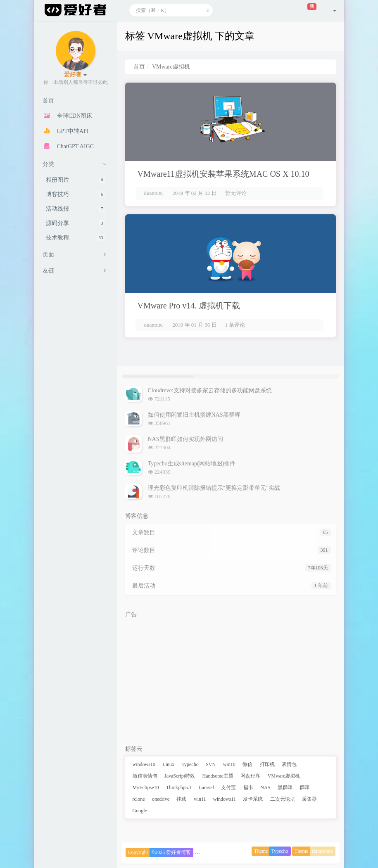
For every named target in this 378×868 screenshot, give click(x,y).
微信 (247, 764)
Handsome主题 (218, 776)
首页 (139, 67)
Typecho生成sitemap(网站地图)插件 (192, 464)
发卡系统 (253, 799)
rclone (139, 799)
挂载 (181, 799)
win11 (200, 799)
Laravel (206, 787)
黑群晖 (285, 787)
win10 (229, 764)
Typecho (190, 764)
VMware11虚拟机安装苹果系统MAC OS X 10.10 (223, 174)
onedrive (161, 799)
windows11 (225, 799)
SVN (211, 764)
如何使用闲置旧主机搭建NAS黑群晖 (194, 415)
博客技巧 (76, 194)
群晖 (304, 787)
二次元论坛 (283, 799)
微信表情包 (145, 776)
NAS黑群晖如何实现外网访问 (185, 439)
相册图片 (76, 180)
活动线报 (76, 209)
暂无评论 (236, 193)
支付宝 (228, 787)
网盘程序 (250, 776)
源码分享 (76, 223)
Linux (168, 764)
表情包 (289, 764)
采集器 (309, 799)
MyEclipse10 (146, 787)
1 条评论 (235, 325)
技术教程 (76, 238)
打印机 (267, 764)
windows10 (144, 764)
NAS (265, 787)
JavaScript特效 (180, 776)
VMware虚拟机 (284, 776)
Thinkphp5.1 (179, 787)
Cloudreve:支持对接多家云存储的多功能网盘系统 (210, 390)
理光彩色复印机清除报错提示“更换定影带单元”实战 (214, 488)
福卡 (248, 787)
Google (140, 811)
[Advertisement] (231, 680)
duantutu (154, 193)
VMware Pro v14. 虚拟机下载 (189, 306)
